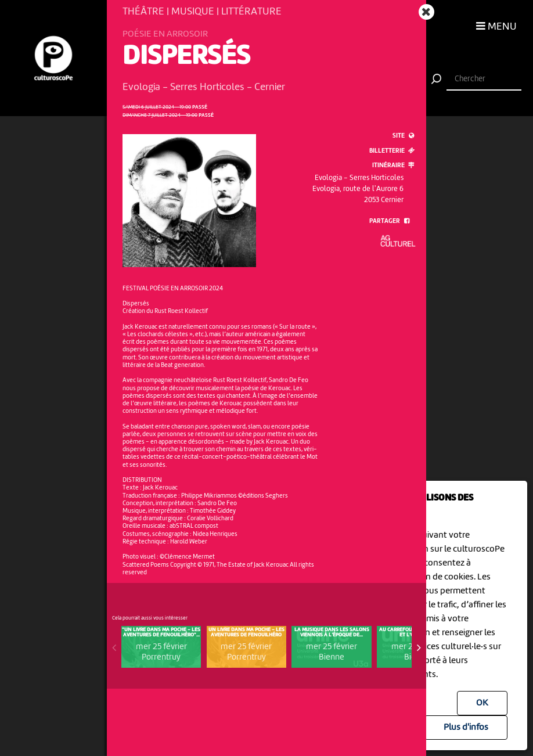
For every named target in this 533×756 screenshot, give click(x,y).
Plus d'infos (466, 728)
